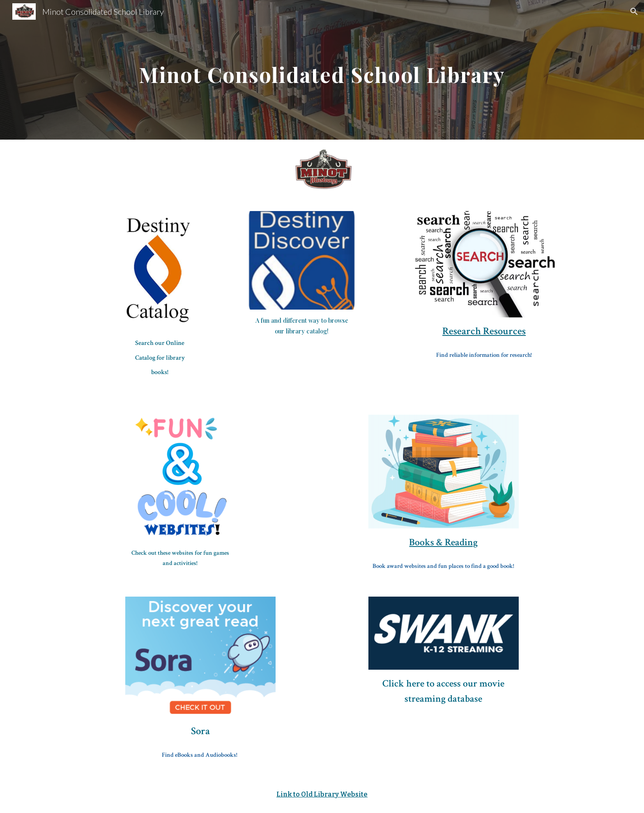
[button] (634, 11)
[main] (322, 70)
